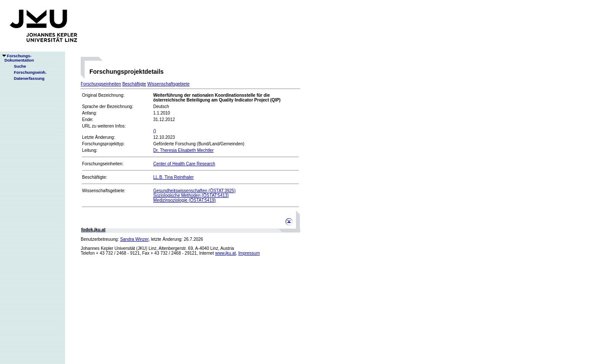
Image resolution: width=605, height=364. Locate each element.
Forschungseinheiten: (103, 164)
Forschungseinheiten (101, 84)
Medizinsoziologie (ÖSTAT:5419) (184, 200)
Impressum (249, 253)
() (155, 131)
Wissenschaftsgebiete (168, 84)
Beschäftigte (134, 84)
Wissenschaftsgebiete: (104, 191)
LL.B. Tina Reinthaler (173, 177)
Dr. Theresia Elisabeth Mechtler (183, 150)
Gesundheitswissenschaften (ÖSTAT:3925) (194, 191)
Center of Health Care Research (184, 164)
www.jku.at (226, 253)
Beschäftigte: (95, 177)
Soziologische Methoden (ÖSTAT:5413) (191, 195)
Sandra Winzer (135, 239)
